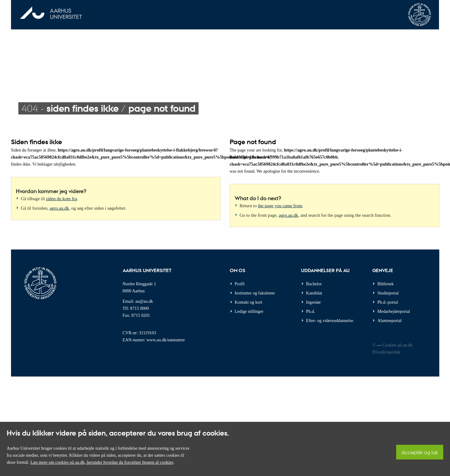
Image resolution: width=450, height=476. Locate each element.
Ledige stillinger (249, 311)
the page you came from (280, 206)
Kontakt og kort (249, 302)
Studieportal (388, 293)
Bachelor (314, 284)
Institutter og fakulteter (255, 293)
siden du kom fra (61, 199)
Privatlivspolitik (386, 352)
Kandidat (314, 293)
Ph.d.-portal (388, 302)
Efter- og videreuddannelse (330, 320)
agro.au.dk (59, 208)
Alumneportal (390, 320)
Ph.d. (310, 311)
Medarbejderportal (394, 311)
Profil (240, 284)
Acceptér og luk (420, 452)
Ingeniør (313, 302)
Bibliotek (386, 284)
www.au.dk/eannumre (166, 340)
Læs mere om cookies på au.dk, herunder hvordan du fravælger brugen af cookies (102, 462)
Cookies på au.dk (397, 345)
